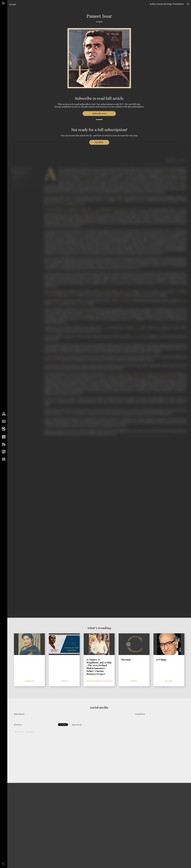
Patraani (126, 660)
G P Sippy (161, 660)
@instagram (19, 714)
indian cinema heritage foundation (167, 4)
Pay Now (99, 142)
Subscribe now (99, 113)
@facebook (77, 725)
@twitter (18, 725)
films (134, 681)
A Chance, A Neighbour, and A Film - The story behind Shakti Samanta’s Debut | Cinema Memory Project (99, 667)
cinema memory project (99, 681)
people (13, 4)
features (29, 681)
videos (64, 681)
